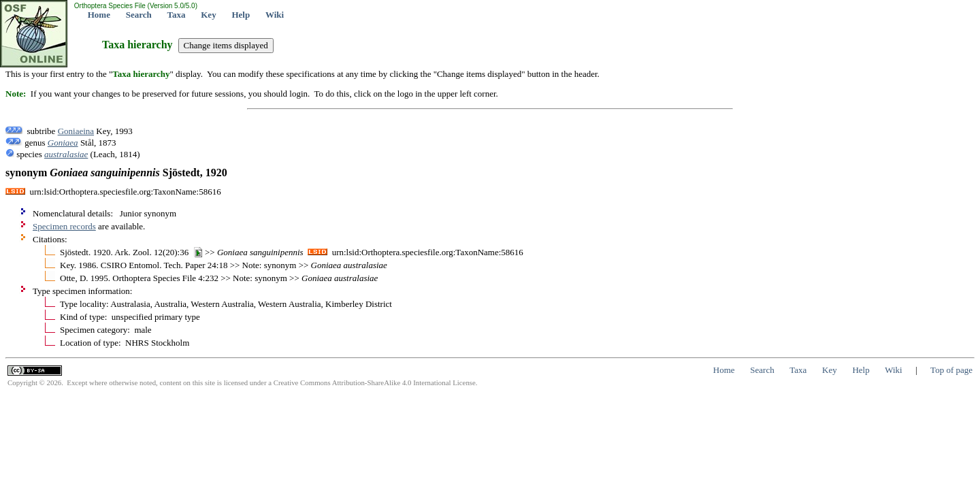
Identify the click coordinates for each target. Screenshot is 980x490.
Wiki (275, 15)
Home (99, 15)
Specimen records (64, 226)
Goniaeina (76, 131)
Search (139, 15)
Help (241, 15)
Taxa (177, 15)
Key (208, 15)
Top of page (951, 370)
